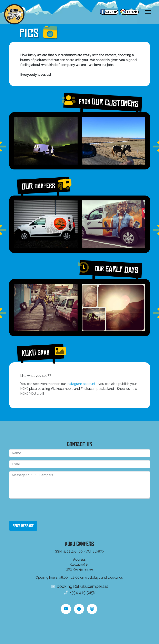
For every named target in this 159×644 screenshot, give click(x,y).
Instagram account (81, 384)
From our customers (103, 102)
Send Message (23, 526)
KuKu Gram (40, 352)
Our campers (43, 186)
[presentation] (40, 510)
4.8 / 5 (110, 12)
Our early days (111, 269)
